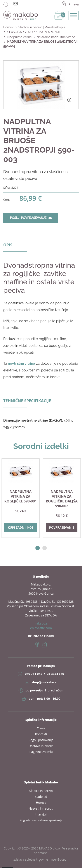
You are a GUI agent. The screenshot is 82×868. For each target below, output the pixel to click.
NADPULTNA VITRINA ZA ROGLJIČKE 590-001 (21, 496)
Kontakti (41, 734)
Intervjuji (41, 814)
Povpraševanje (62, 527)
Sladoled (41, 797)
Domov (8, 27)
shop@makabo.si (44, 682)
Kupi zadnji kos (21, 527)
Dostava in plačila (41, 746)
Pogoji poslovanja (41, 740)
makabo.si (41, 623)
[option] (21, 498)
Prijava (74, 4)
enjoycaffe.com (41, 628)
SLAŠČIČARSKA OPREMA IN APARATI (34, 32)
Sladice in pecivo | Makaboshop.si (42, 27)
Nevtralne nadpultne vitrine (56, 37)
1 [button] (38, 548)
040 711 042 (34, 674)
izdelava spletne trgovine (39, 859)
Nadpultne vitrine (19, 37)
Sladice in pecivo (41, 791)
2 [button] (45, 548)
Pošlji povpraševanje (31, 218)
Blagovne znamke (41, 752)
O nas (41, 728)
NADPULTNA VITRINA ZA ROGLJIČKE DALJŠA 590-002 (62, 499)
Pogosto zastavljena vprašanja (41, 820)
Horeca (41, 802)
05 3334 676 (55, 674)
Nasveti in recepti (41, 808)
